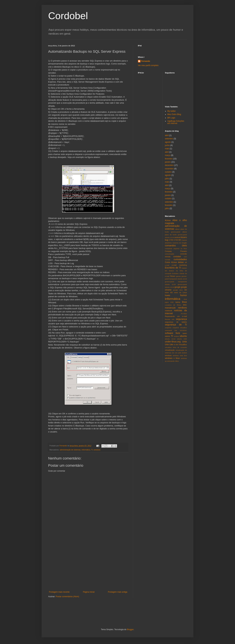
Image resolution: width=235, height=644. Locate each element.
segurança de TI (176, 325)
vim (177, 345)
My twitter (172, 111)
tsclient (176, 336)
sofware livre (172, 333)
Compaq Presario (176, 251)
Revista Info (170, 319)
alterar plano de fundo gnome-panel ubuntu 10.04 (176, 235)
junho (167, 145)
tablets (168, 336)
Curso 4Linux (171, 262)
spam (185, 333)
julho (167, 179)
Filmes (173, 276)
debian (181, 262)
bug (167, 240)
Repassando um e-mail (176, 316)
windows (97, 450)
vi (174, 345)
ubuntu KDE (182, 339)
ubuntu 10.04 (170, 339)
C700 (171, 240)
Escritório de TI (173, 268)
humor (184, 295)
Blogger (130, 629)
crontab (168, 260)
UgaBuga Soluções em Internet (176, 122)
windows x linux (172, 358)
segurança (181, 319)
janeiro (168, 162)
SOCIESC (183, 330)
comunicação (170, 254)
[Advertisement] (88, 566)
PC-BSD (184, 314)
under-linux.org (173, 342)
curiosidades (180, 259)
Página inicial (89, 592)
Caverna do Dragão (180, 243)
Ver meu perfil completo (148, 65)
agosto (168, 142)
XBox (177, 361)
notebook (169, 311)
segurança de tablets (176, 322)
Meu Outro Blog (174, 114)
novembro (169, 169)
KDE (172, 302)
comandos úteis (176, 245)
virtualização (170, 350)
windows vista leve (180, 356)
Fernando (146, 61)
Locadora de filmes (173, 305)
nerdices (182, 308)
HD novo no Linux (178, 292)
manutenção (170, 308)
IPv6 (185, 299)
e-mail (167, 265)
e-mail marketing (179, 265)
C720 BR (177, 240)
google (177, 287)
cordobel (177, 257)
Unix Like (169, 345)
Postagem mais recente (59, 592)
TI (92, 450)
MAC (185, 305)
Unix (184, 342)
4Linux (168, 220)
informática (86, 450)
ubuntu (183, 336)
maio (167, 149)
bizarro (184, 237)
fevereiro (169, 159)
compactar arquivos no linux (176, 249)
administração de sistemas (70, 450)
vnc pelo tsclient (181, 353)
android (177, 237)
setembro (169, 139)
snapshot (168, 328)
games (178, 276)
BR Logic (171, 118)
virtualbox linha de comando (176, 347)
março (168, 155)
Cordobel (68, 16)
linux (184, 302)
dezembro (169, 165)
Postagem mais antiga (118, 592)
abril (167, 135)
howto (168, 295)
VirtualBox (183, 345)
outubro (168, 172)
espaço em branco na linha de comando (176, 271)
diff (186, 262)
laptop (178, 302)
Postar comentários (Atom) (67, 597)
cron (185, 257)
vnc (173, 353)
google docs (178, 290)
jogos (167, 302)
